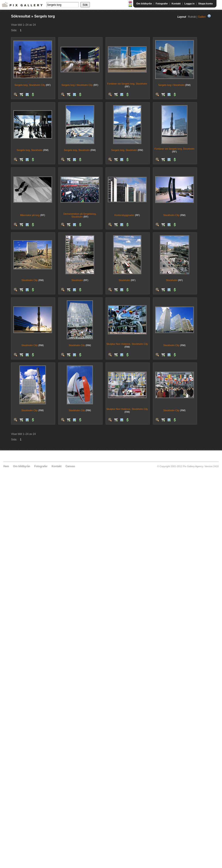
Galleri (202, 17)
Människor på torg (30, 215)
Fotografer (162, 4)
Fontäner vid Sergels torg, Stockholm (127, 84)
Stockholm (77, 280)
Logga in (190, 4)
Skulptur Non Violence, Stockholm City (127, 344)
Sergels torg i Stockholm (171, 85)
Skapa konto (206, 4)
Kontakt (176, 4)
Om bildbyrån (144, 4)
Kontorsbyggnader (124, 215)
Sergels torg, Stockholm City (30, 85)
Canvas (70, 466)
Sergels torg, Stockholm (29, 150)
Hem (6, 466)
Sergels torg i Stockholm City (77, 85)
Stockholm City (171, 215)
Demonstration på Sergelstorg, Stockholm (80, 215)
